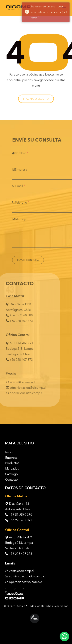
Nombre (24, 153)
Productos (12, 463)
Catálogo (11, 474)
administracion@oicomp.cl (24, 388)
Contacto (11, 480)
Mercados (12, 468)
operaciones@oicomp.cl (23, 393)
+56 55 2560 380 (17, 315)
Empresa (23, 170)
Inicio (9, 452)
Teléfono (24, 202)
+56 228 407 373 (17, 321)
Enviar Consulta (32, 260)
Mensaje (23, 219)
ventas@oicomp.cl (18, 382)
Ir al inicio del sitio (36, 99)
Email (22, 186)
